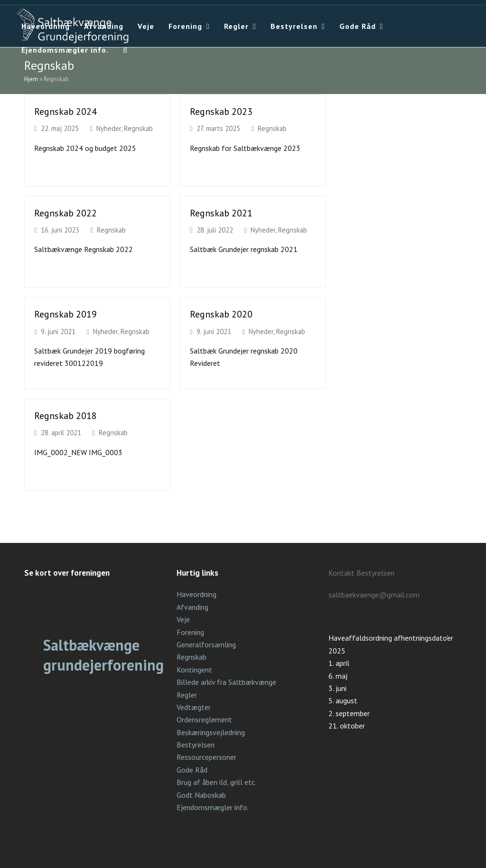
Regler (187, 695)
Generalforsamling (206, 644)
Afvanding (192, 607)
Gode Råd (192, 770)
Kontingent (194, 670)
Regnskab (138, 128)
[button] (125, 50)
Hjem (31, 79)
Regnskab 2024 (65, 111)
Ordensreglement (204, 719)
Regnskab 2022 (65, 213)
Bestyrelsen (196, 745)
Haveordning (196, 594)
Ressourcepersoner (206, 757)
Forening (190, 632)
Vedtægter (194, 707)
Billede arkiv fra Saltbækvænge (226, 682)
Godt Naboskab (201, 795)
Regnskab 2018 (65, 415)
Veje (183, 619)
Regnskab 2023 (221, 111)
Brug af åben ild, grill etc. (216, 782)
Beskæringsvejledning (211, 732)
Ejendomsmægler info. (213, 807)
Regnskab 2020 (221, 314)
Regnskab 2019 (65, 314)
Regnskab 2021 (221, 213)
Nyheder (109, 128)
